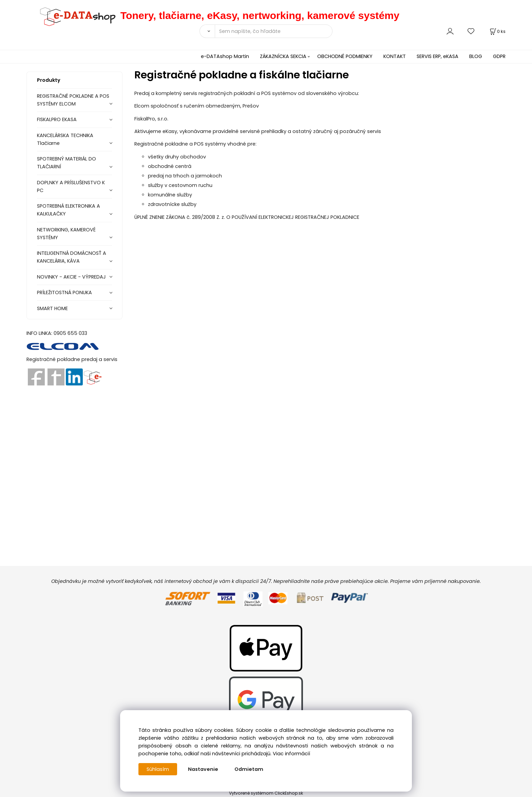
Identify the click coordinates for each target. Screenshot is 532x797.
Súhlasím (158, 769)
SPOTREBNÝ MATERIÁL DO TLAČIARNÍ (66, 163)
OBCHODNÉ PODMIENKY (345, 56)
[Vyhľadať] (207, 31)
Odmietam (249, 769)
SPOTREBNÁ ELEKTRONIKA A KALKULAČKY (69, 210)
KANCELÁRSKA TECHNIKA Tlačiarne (65, 139)
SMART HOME (52, 308)
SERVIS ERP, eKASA (438, 56)
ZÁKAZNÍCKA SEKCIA (283, 56)
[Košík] (497, 31)
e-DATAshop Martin (225, 56)
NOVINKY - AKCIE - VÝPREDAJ (71, 277)
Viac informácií (291, 754)
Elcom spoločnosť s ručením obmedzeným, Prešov (197, 106)
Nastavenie (203, 769)
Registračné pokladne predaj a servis (72, 359)
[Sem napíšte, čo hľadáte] (274, 31)
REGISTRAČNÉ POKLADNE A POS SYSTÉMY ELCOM (73, 100)
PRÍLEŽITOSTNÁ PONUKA (64, 292)
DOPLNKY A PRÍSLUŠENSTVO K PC (71, 186)
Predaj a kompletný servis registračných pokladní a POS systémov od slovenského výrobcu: (247, 93)
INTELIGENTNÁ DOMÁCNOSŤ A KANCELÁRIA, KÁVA (72, 257)
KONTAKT (395, 56)
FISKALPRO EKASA (57, 119)
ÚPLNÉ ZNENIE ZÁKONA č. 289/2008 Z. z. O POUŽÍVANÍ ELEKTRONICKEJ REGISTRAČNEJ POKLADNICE (247, 217)
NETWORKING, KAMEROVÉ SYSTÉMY (66, 234)
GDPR (499, 56)
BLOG (476, 56)
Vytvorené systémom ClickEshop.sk (266, 793)
